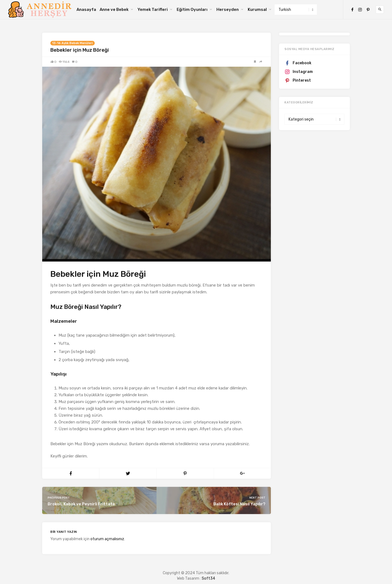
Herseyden (228, 10)
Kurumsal (257, 10)
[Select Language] (296, 10)
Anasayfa (86, 10)
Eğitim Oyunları (192, 10)
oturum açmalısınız (107, 539)
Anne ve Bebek (114, 10)
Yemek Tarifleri (153, 10)
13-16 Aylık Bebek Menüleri (73, 43)
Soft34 (208, 578)
